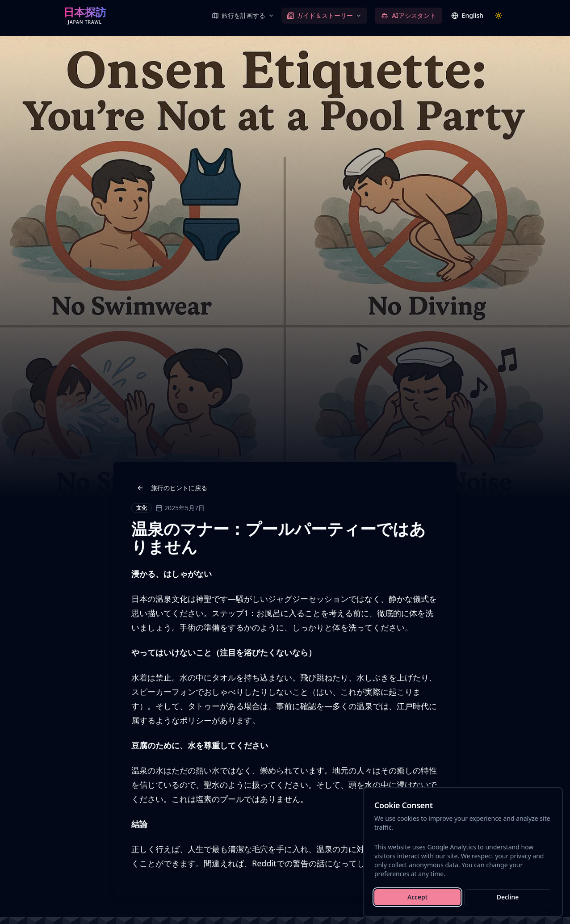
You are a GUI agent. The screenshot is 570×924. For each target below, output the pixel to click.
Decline (508, 897)
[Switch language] (467, 16)
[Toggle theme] (499, 16)
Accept (417, 897)
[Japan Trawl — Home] (85, 15)
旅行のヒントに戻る (172, 488)
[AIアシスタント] (408, 16)
